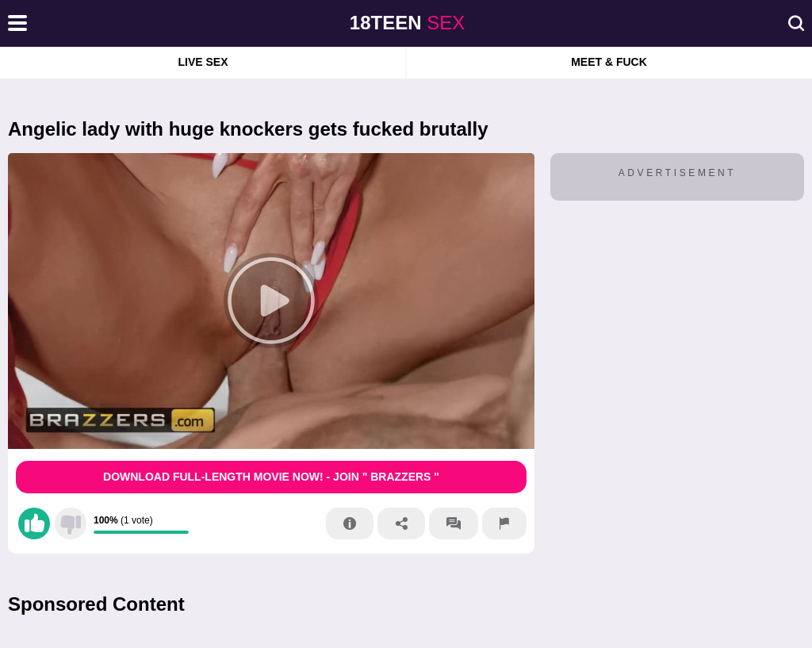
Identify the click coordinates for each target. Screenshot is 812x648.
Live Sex (203, 62)
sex (407, 23)
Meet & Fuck (609, 62)
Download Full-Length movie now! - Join (271, 477)
